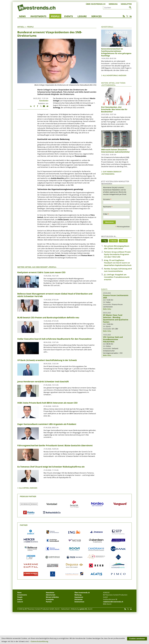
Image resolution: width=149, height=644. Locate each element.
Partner (24, 525)
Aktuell (21, 27)
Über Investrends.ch (96, 4)
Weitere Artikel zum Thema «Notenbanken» (113, 84)
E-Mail (106, 214)
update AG (83, 609)
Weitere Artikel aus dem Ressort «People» (37, 267)
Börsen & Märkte (52, 597)
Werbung (113, 4)
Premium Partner (28, 496)
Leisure (82, 16)
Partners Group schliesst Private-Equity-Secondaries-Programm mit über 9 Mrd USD (118, 254)
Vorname (107, 199)
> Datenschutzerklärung (39, 641)
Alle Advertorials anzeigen (115, 75)
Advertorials (107, 27)
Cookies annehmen (137, 639)
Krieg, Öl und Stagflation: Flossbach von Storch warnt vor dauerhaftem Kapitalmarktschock (118, 263)
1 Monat (123, 241)
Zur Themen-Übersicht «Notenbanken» (111, 173)
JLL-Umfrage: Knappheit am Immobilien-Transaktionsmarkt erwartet (117, 277)
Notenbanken (44, 101)
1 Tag (105, 241)
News (22, 16)
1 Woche (113, 241)
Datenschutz (79, 602)
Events (69, 16)
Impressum (79, 597)
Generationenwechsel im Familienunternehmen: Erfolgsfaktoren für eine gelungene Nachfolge (116, 52)
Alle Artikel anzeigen (28, 488)
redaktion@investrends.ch (113, 602)
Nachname (108, 207)
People (55, 16)
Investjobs (50, 599)
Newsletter (126, 4)
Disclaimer (79, 599)
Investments (38, 16)
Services (96, 16)
